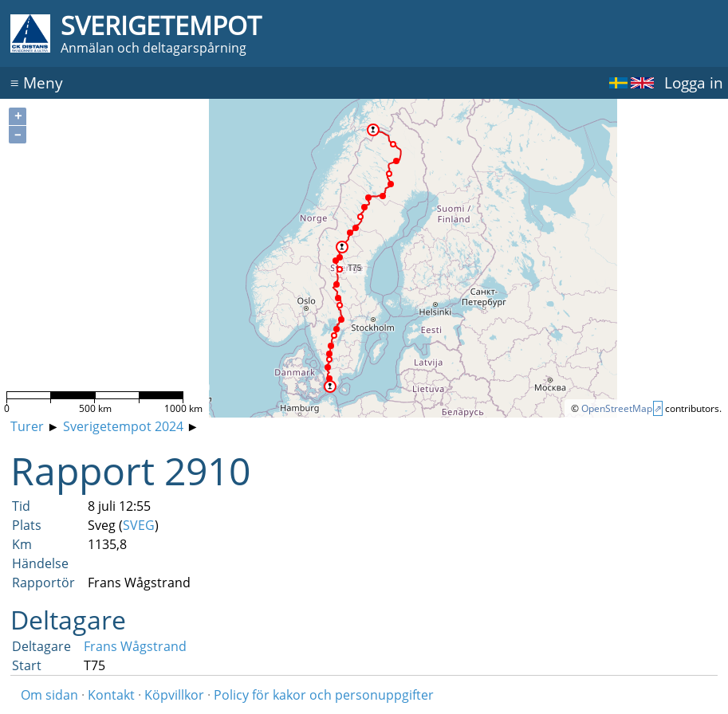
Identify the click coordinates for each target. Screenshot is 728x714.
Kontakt (111, 695)
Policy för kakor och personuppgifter (324, 695)
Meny (37, 82)
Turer (27, 426)
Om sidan (49, 695)
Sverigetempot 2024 (123, 426)
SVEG (139, 525)
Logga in (694, 82)
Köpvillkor (174, 695)
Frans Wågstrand (135, 646)
